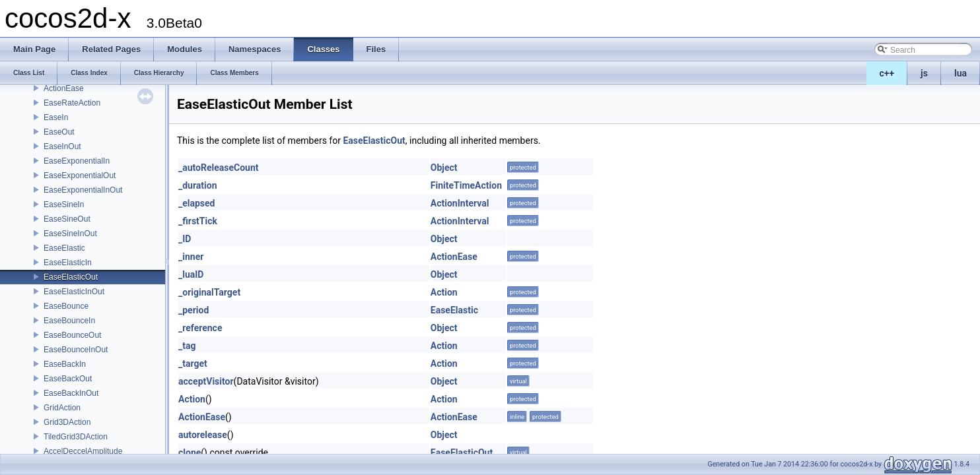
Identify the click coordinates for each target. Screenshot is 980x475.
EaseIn (56, 117)
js (924, 73)
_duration (198, 185)
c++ (887, 73)
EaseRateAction (72, 103)
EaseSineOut (67, 219)
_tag (187, 346)
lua (961, 73)
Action (444, 292)
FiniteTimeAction (466, 185)
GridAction (62, 408)
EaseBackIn (65, 364)
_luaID (191, 274)
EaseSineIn (64, 205)
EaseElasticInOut (74, 292)
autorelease (203, 435)
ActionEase (64, 88)
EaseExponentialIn (77, 161)
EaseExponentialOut (80, 175)
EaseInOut (62, 146)
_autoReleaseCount (219, 168)
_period (193, 310)
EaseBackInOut (71, 393)
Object (444, 168)
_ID (185, 239)
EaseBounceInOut (76, 350)
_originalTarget (209, 292)
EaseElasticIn (68, 263)
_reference (200, 328)
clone (190, 453)
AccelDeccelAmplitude (83, 451)
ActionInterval (460, 203)
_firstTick (198, 221)
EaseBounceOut (72, 335)
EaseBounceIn (69, 321)
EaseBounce (66, 306)
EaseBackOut (68, 379)
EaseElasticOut (71, 277)
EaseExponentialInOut (83, 190)
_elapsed (197, 203)
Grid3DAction (67, 422)
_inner (191, 257)
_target (193, 364)
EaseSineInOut (70, 234)
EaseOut (59, 132)
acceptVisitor (206, 381)
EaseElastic (64, 248)
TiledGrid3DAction (76, 437)
